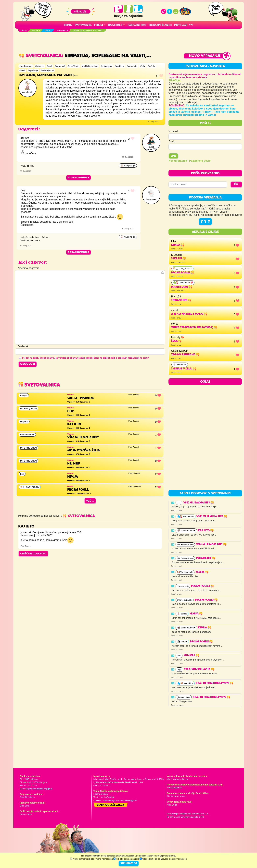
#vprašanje (33, 70)
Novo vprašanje (205, 56)
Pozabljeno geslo (200, 161)
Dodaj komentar (78, 178)
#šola (142, 66)
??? (191, 25)
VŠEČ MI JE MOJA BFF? (199, 503)
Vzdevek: (174, 131)
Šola (176, 341)
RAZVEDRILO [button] (115, 25)
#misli (50, 66)
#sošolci (151, 66)
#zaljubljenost (47, 70)
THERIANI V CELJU (184, 369)
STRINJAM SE (129, 864)
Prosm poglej (182, 273)
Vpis (173, 156)
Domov (68, 25)
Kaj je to (206, 531)
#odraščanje (73, 66)
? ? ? (205, 222)
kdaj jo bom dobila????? (214, 683)
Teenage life (181, 300)
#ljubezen (40, 66)
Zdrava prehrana (185, 355)
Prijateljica (206, 558)
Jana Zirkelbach (27, 797)
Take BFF (178, 259)
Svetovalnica (83, 25)
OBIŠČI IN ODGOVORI (33, 554)
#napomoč (60, 66)
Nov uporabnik (178, 161)
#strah (22, 70)
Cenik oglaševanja (111, 805)
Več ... (90, 501)
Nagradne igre (137, 25)
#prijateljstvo (107, 66)
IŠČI (236, 184)
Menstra (191, 656)
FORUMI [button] (99, 25)
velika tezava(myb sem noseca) (194, 328)
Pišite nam (180, 25)
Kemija (178, 245)
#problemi (120, 66)
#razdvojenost (26, 66)
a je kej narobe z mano (189, 314)
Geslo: (172, 141)
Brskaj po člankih (160, 25)
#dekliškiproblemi (90, 66)
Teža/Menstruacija (199, 670)
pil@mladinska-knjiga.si (40, 789)
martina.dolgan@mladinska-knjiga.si (120, 800)
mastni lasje (182, 287)
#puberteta (132, 66)
